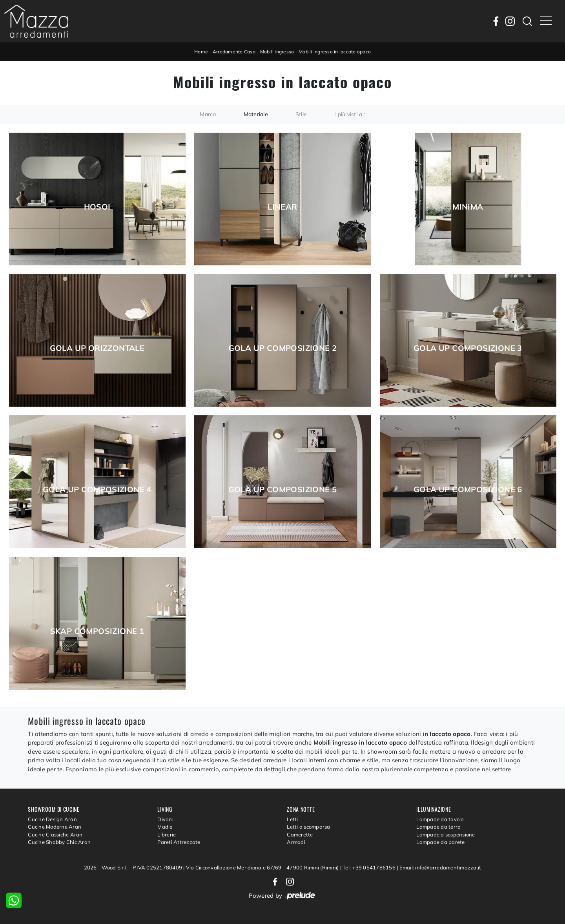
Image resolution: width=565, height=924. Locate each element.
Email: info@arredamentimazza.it (440, 867)
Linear (282, 207)
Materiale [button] (256, 114)
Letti (292, 819)
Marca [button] (208, 114)
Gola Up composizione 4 (97, 489)
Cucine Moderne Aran (55, 827)
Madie (165, 827)
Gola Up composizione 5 (283, 489)
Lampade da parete (440, 842)
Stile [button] (301, 114)
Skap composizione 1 (97, 631)
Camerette (300, 835)
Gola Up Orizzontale (97, 348)
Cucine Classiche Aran (55, 835)
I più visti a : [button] (350, 114)
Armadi (296, 842)
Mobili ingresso (277, 52)
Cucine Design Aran (52, 819)
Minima (468, 207)
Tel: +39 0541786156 (370, 867)
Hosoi (97, 207)
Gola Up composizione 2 (283, 348)
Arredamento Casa (234, 52)
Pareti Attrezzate (179, 842)
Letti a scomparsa (308, 827)
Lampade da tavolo (440, 819)
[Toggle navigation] (546, 21)
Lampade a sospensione (446, 835)
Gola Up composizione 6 (468, 489)
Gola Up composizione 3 (468, 348)
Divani (165, 819)
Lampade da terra (438, 827)
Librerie (167, 835)
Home (201, 52)
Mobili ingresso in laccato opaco (335, 52)
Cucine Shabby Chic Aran (59, 842)
